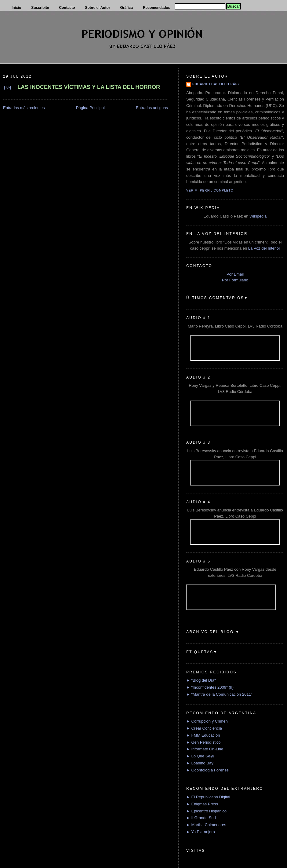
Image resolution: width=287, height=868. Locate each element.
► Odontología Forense (207, 770)
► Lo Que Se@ (200, 756)
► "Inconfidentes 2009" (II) (210, 687)
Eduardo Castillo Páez (216, 84)
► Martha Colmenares (206, 825)
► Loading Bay (200, 763)
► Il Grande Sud (201, 818)
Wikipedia (258, 216)
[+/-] (7, 87)
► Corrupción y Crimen (207, 721)
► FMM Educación (203, 735)
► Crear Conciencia (204, 728)
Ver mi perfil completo (210, 190)
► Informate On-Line (205, 749)
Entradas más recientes (24, 108)
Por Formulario (235, 280)
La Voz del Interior (264, 248)
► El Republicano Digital (208, 797)
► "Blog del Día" (201, 680)
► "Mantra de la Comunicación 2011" (219, 694)
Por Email (235, 274)
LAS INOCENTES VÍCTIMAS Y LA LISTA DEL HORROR (89, 87)
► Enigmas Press (202, 804)
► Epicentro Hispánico (206, 811)
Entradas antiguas (152, 108)
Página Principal (90, 108)
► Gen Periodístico (203, 742)
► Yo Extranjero (201, 832)
